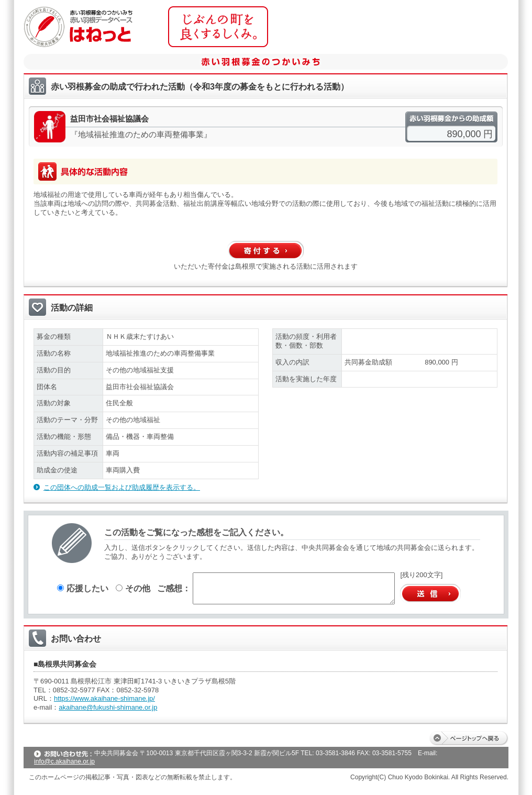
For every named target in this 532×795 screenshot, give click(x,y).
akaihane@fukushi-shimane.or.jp (108, 707)
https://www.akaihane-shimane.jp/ (104, 698)
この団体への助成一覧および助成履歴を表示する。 (122, 487)
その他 (133, 588)
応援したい (83, 588)
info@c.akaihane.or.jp (64, 761)
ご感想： (174, 588)
